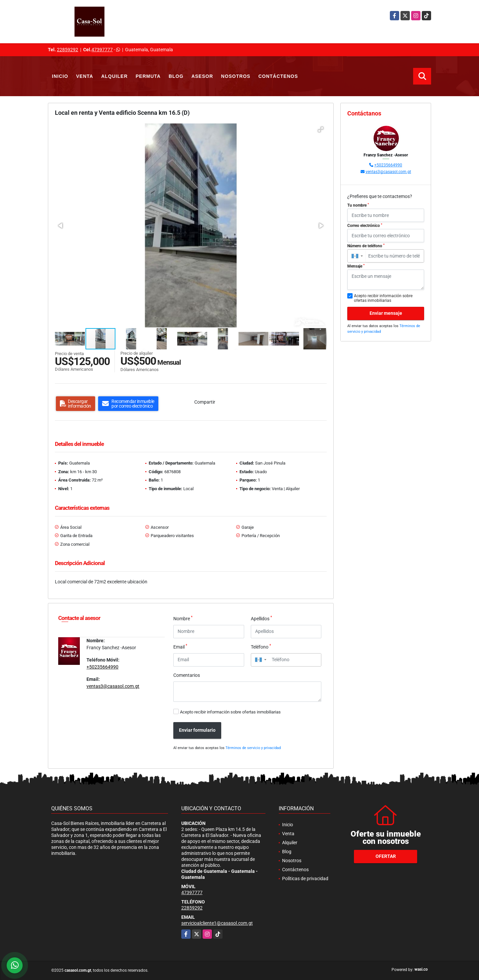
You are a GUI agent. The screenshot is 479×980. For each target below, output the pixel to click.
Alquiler (114, 76)
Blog (176, 76)
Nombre (183, 618)
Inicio (60, 76)
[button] (321, 129)
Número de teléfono (366, 246)
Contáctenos (278, 76)
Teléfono (261, 647)
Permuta (148, 76)
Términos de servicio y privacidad (253, 748)
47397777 (102, 50)
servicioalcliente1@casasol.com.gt (217, 923)
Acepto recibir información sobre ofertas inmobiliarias (230, 712)
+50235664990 (102, 667)
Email (180, 647)
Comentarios (187, 675)
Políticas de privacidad (305, 879)
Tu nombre (358, 205)
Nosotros (236, 76)
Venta (85, 76)
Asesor (202, 76)
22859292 (68, 50)
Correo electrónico (365, 226)
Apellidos (261, 618)
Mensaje (356, 266)
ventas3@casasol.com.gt (113, 686)
